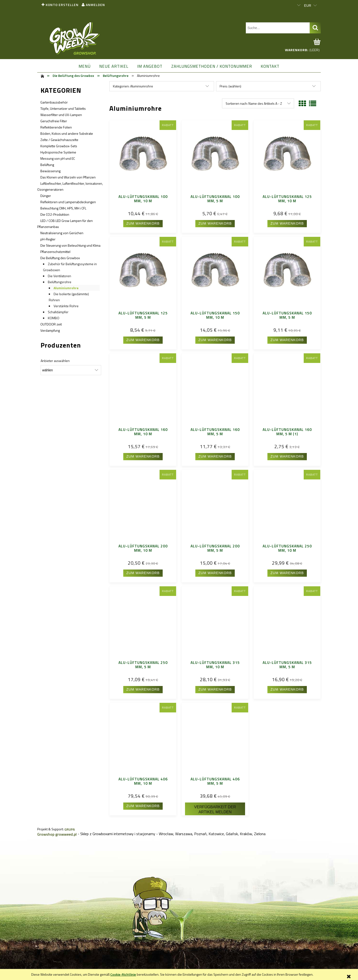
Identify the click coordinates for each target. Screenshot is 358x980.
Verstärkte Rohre (66, 306)
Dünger (46, 196)
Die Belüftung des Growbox (60, 258)
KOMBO (54, 318)
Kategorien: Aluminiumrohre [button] (133, 86)
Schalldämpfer (58, 312)
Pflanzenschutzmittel (55, 252)
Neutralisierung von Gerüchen (62, 233)
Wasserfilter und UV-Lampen (61, 115)
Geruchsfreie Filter (54, 121)
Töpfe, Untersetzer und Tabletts (63, 108)
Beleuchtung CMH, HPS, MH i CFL (63, 208)
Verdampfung (50, 330)
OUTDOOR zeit (51, 324)
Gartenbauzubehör (54, 102)
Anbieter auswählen (55, 361)
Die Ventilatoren (59, 276)
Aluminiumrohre (66, 288)
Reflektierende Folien (56, 127)
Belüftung (47, 165)
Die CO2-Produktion (55, 214)
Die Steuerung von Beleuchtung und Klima (70, 245)
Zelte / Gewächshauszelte (59, 140)
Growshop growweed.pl (57, 834)
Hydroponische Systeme (58, 152)
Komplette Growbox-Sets (59, 146)
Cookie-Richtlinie (123, 974)
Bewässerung (50, 171)
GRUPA (70, 829)
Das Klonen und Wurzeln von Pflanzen (68, 177)
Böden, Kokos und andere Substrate (67, 133)
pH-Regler (48, 239)
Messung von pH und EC (58, 158)
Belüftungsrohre (60, 282)
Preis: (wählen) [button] (230, 86)
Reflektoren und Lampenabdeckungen (68, 202)
